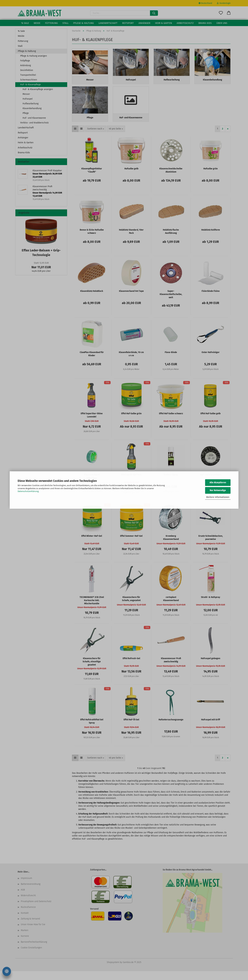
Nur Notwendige (218, 490)
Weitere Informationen (218, 497)
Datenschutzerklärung (28, 491)
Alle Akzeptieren (218, 483)
